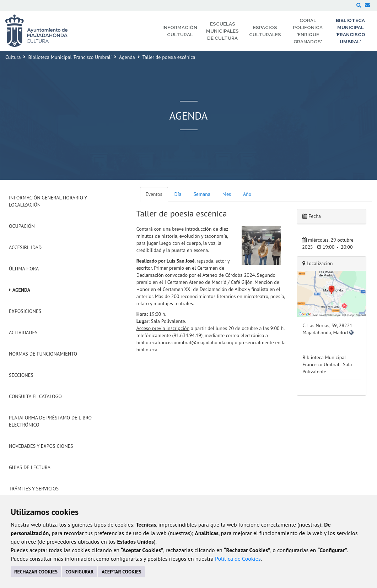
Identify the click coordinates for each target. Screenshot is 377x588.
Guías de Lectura (30, 467)
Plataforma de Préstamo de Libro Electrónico (50, 421)
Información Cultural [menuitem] (180, 31)
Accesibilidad (25, 247)
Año (247, 194)
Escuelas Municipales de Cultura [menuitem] (222, 31)
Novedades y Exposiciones (41, 446)
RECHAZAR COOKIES (36, 572)
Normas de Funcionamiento (43, 354)
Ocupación (22, 226)
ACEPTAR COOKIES (122, 572)
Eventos (154, 194)
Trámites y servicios (34, 489)
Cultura (13, 57)
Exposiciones (25, 311)
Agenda (127, 57)
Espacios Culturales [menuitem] (265, 31)
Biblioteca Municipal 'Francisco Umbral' (70, 57)
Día (178, 194)
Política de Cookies (238, 559)
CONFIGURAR (79, 572)
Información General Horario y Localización (48, 201)
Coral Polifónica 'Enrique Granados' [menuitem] (308, 31)
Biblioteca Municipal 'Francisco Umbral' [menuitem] (350, 31)
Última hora (24, 269)
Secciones (21, 375)
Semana (202, 194)
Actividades (23, 333)
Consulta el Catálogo (35, 396)
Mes (227, 194)
